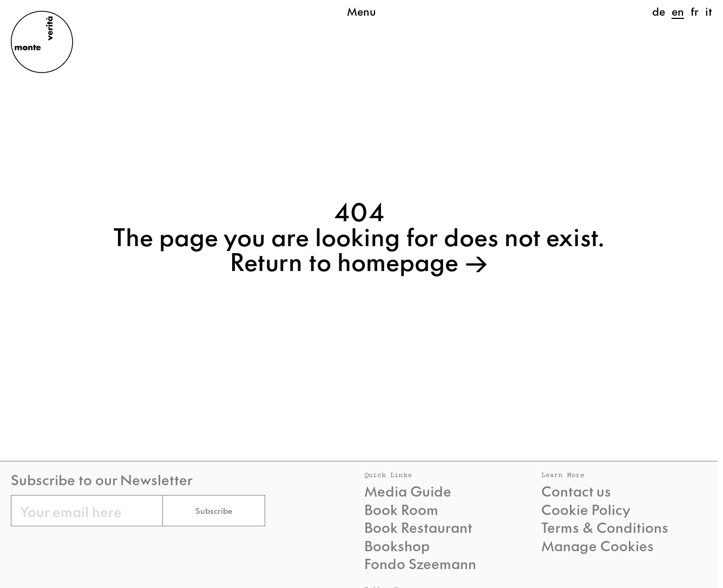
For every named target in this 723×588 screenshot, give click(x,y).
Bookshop (397, 545)
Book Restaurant (418, 527)
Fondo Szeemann (420, 563)
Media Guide (408, 491)
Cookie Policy (586, 509)
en (678, 11)
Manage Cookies (597, 545)
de (659, 11)
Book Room (401, 509)
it (709, 11)
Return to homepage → (359, 260)
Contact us (576, 491)
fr (695, 11)
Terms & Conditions (605, 527)
